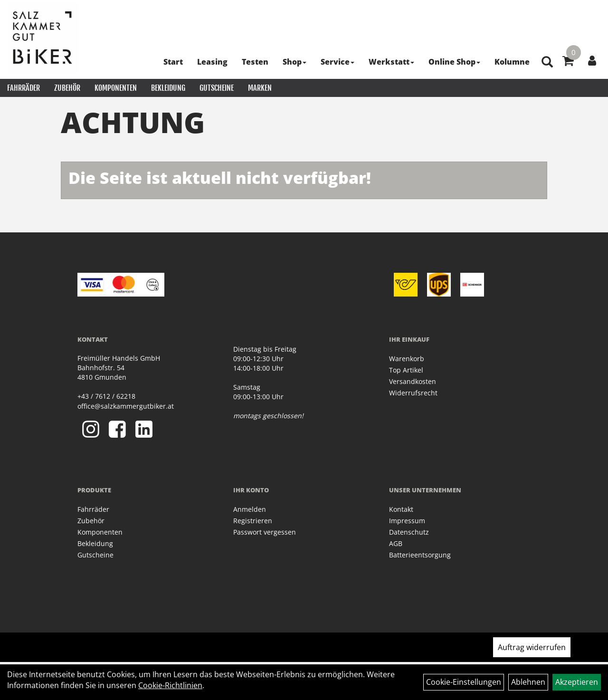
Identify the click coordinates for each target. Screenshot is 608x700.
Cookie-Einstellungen (464, 682)
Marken (260, 88)
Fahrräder (24, 88)
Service (337, 62)
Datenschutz (409, 532)
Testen (255, 62)
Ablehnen (528, 682)
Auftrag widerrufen (532, 647)
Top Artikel (406, 370)
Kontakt (401, 509)
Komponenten (116, 88)
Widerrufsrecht (413, 393)
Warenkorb (407, 359)
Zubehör (67, 88)
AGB (396, 543)
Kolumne (512, 62)
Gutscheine (217, 88)
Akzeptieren (577, 682)
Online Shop (454, 62)
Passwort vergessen (265, 532)
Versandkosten (413, 381)
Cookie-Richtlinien (170, 685)
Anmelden (250, 509)
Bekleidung (168, 88)
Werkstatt (391, 62)
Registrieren (253, 521)
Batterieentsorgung (420, 555)
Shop (294, 62)
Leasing (212, 62)
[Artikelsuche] (547, 62)
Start (173, 62)
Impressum (407, 521)
